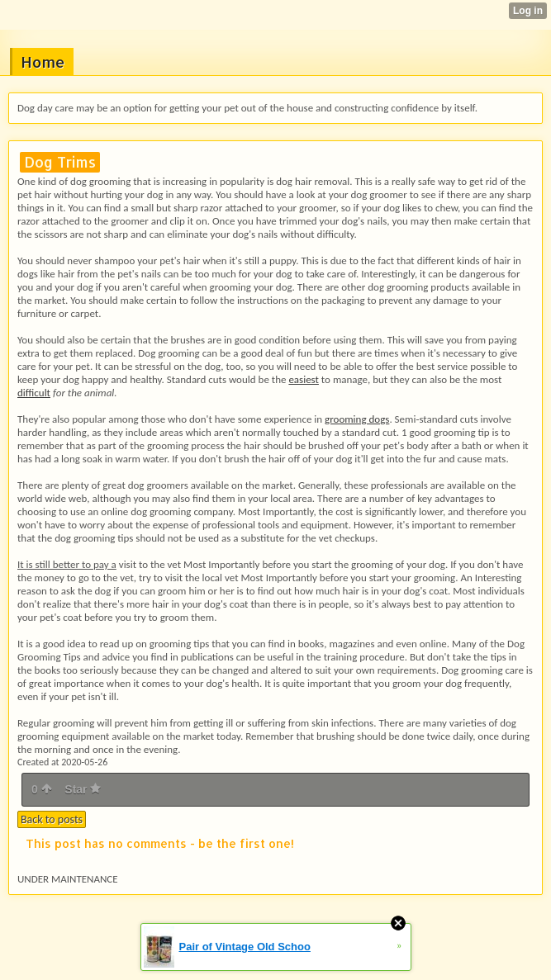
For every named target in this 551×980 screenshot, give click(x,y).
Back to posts (52, 819)
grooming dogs (357, 419)
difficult (34, 393)
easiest (304, 379)
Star (83, 789)
